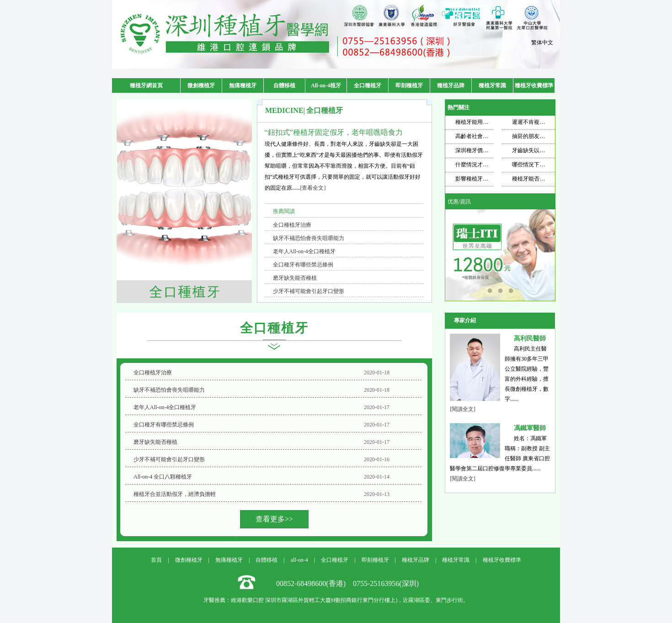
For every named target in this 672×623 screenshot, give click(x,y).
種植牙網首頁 (146, 85)
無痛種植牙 (243, 85)
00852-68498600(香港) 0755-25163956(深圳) (347, 583)
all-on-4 (299, 560)
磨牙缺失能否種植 (295, 278)
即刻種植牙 (409, 85)
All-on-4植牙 (326, 85)
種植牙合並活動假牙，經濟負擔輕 (175, 494)
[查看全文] (313, 188)
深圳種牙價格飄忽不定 (483, 150)
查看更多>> (274, 519)
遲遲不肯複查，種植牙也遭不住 (550, 122)
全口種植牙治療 (292, 225)
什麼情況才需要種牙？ (483, 165)
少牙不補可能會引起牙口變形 (309, 291)
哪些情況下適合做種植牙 (542, 165)
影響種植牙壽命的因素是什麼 (491, 179)
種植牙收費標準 (534, 85)
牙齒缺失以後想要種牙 (539, 150)
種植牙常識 (492, 85)
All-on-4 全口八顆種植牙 (163, 477)
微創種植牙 (201, 85)
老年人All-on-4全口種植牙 (304, 251)
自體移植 (284, 85)
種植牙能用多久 (475, 122)
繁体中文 (542, 43)
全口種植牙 (368, 85)
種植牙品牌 (451, 85)
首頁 (156, 560)
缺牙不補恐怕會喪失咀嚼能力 (309, 238)
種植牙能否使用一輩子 (539, 179)
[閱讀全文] (463, 409)
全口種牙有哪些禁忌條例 (303, 265)
